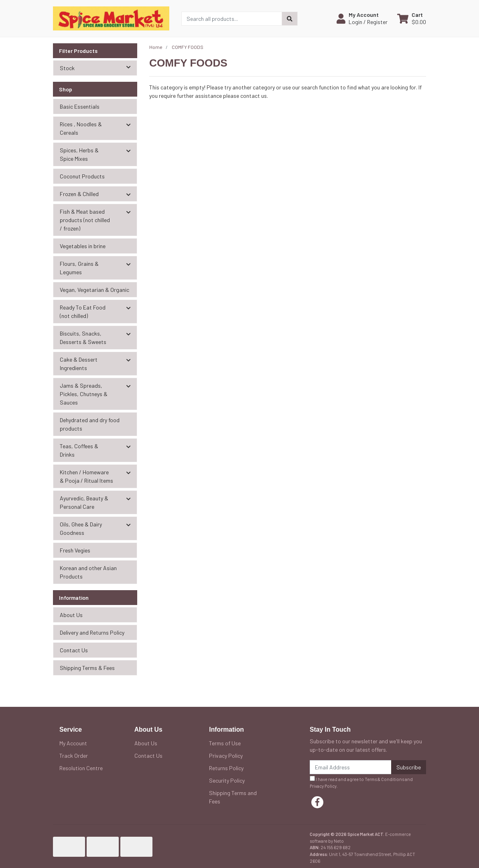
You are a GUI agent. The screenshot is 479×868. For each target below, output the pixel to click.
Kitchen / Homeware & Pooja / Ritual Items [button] (86, 476)
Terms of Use (225, 743)
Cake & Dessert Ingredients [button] (79, 364)
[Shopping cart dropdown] (412, 18)
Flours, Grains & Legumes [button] (79, 268)
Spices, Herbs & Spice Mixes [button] (79, 154)
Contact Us (74, 650)
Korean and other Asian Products (88, 572)
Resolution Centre (81, 768)
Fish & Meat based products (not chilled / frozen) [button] (85, 220)
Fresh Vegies (75, 550)
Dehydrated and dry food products (90, 424)
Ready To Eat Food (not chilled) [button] (83, 312)
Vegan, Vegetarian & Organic (94, 290)
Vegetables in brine (83, 246)
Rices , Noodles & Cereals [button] (81, 128)
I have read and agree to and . (361, 782)
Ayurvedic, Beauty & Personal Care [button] (84, 502)
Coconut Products (82, 176)
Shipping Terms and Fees (233, 797)
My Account (73, 743)
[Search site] (290, 19)
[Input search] (232, 19)
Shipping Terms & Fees (87, 668)
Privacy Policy (226, 756)
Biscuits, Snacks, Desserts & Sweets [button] (83, 338)
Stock (98, 67)
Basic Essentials (80, 106)
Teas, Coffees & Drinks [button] (79, 450)
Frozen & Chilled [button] (79, 194)
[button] (362, 18)
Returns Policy (226, 768)
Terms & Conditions (384, 779)
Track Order (74, 756)
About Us (71, 615)
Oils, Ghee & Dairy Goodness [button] (81, 528)
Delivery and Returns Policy (92, 632)
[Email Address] (351, 767)
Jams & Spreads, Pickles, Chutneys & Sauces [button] (84, 394)
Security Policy (227, 780)
